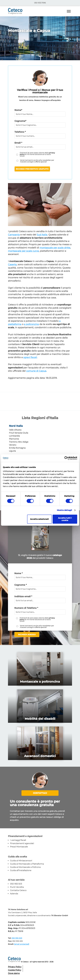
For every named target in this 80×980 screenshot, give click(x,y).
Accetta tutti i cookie (65, 519)
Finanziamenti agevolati (22, 843)
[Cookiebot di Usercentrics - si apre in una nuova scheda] (66, 458)
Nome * (18, 573)
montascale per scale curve (23, 251)
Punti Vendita (17, 887)
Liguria (12, 451)
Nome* (18, 110)
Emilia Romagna (17, 448)
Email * (18, 143)
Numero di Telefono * (26, 608)
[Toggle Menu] (69, 11)
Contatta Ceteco (18, 890)
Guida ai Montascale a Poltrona (25, 867)
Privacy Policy (15, 967)
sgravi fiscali (30, 357)
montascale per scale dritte (55, 248)
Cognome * (21, 585)
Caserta (12, 265)
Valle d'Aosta (15, 430)
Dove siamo (14, 973)
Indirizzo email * (23, 596)
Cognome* (20, 121)
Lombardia (14, 436)
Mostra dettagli (65, 510)
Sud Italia (42, 235)
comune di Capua (36, 371)
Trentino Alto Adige (19, 442)
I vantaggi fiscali (18, 840)
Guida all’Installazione (21, 870)
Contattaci (40, 793)
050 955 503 (16, 884)
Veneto (13, 445)
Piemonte (14, 439)
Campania (14, 235)
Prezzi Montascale (19, 847)
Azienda (14, 894)
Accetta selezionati (39, 519)
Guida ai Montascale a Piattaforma (27, 864)
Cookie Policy (15, 970)
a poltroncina (31, 324)
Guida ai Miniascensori (21, 861)
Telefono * (20, 132)
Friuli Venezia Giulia (19, 433)
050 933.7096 (40, 3)
